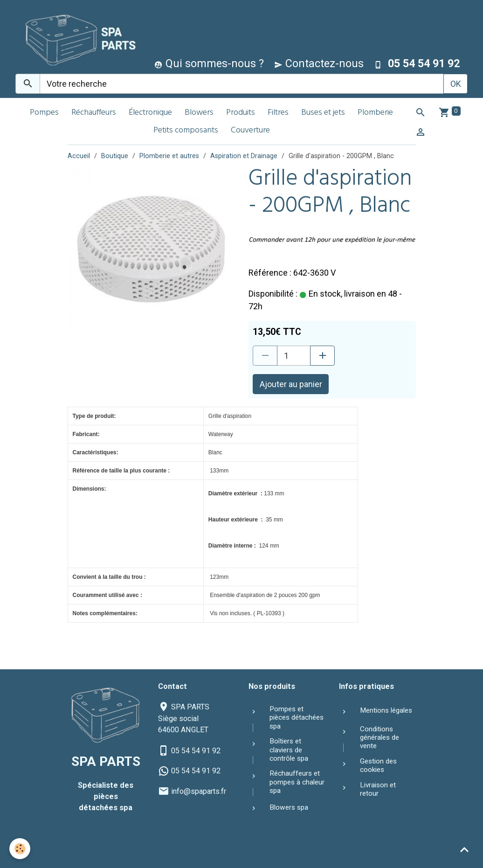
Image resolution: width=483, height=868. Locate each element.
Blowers (199, 113)
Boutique (115, 156)
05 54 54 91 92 (196, 751)
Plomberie (375, 113)
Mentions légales (386, 710)
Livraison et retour (378, 789)
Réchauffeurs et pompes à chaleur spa (297, 782)
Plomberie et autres (169, 156)
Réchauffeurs (94, 113)
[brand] (77, 39)
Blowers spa (289, 807)
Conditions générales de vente (379, 738)
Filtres (278, 113)
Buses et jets (323, 113)
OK (456, 84)
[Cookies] (20, 849)
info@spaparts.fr (199, 791)
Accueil (79, 156)
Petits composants (186, 131)
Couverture (250, 131)
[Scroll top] (464, 849)
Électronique (150, 113)
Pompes (44, 113)
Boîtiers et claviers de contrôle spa (289, 750)
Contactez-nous (319, 63)
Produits (241, 113)
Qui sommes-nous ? (209, 63)
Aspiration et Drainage (244, 156)
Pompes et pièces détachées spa (297, 718)
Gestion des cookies (378, 765)
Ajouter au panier (291, 384)
